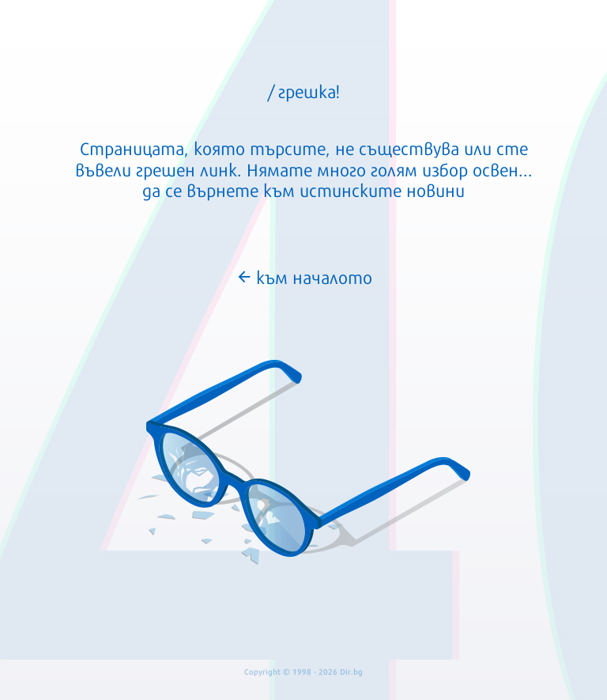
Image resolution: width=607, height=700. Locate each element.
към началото (304, 276)
